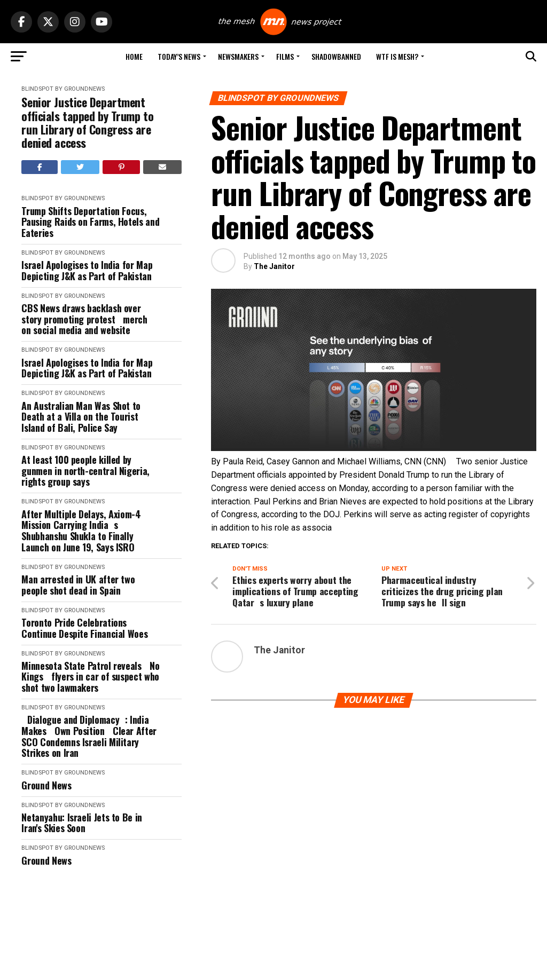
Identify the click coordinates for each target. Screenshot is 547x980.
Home (134, 56)
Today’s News (179, 56)
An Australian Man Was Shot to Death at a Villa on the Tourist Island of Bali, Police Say (81, 417)
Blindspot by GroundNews (63, 89)
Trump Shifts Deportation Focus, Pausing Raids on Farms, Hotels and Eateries (90, 222)
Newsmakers (238, 56)
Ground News (46, 785)
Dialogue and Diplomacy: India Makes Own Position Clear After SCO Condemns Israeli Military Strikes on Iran (89, 736)
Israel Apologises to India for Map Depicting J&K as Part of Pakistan (87, 270)
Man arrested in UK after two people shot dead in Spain (78, 585)
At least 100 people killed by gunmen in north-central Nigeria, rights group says (85, 471)
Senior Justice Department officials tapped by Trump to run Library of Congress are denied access (87, 122)
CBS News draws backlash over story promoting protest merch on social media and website (87, 319)
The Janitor (274, 266)
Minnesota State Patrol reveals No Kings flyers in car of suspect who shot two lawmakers (90, 677)
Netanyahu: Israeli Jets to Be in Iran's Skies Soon (81, 823)
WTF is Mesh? (397, 56)
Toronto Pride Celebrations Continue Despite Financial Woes (84, 628)
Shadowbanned (336, 56)
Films (285, 56)
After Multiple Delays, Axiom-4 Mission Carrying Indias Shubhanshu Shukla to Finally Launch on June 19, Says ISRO (81, 531)
